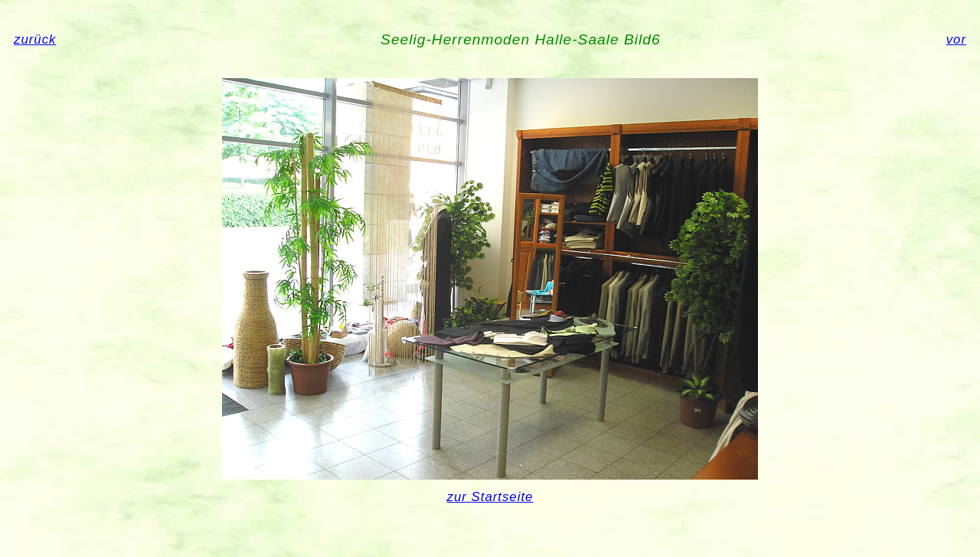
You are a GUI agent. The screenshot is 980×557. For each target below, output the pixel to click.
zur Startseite (490, 497)
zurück (35, 39)
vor (956, 39)
